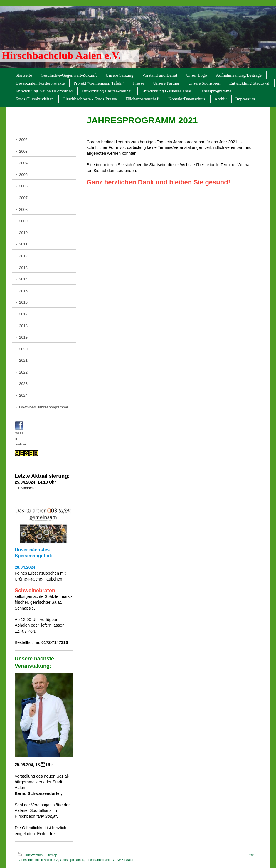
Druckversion (31, 855)
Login (251, 854)
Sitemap (51, 855)
